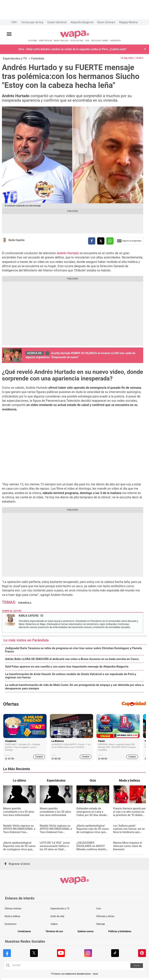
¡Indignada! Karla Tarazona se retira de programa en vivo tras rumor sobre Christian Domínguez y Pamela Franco (73, 650)
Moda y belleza (12, 916)
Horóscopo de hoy (32, 22)
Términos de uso (54, 932)
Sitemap (100, 924)
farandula (25, 603)
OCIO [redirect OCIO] (87, 41)
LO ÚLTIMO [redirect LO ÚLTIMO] (33, 41)
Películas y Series (105, 916)
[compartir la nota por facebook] (92, 241)
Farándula (38, 58)
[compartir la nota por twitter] (101, 241)
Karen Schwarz (106, 22)
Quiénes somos (85, 932)
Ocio (99, 909)
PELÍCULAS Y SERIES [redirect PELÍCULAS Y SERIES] (100, 41)
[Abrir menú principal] (9, 34)
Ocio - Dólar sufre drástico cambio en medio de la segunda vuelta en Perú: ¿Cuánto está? (73, 49)
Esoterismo (11, 924)
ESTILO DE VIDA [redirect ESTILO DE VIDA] (77, 41)
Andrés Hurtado (68, 253)
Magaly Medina (128, 22)
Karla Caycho (17, 240)
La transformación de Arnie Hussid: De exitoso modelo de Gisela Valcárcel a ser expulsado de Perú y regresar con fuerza (71, 676)
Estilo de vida (57, 916)
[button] (145, 49)
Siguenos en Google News (129, 241)
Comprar (39, 757)
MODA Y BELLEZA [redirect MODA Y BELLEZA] (61, 41)
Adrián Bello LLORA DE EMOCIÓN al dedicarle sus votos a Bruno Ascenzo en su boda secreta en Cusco (72, 659)
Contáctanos (24, 932)
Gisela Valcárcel (57, 22)
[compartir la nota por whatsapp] (110, 241)
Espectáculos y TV (15, 58)
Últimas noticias (13, 909)
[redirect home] (75, 37)
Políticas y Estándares (120, 932)
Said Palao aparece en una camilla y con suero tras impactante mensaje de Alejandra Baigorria (67, 667)
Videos (54, 924)
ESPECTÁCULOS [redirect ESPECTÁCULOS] (46, 41)
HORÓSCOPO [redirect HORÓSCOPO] (116, 41)
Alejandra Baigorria (82, 22)
